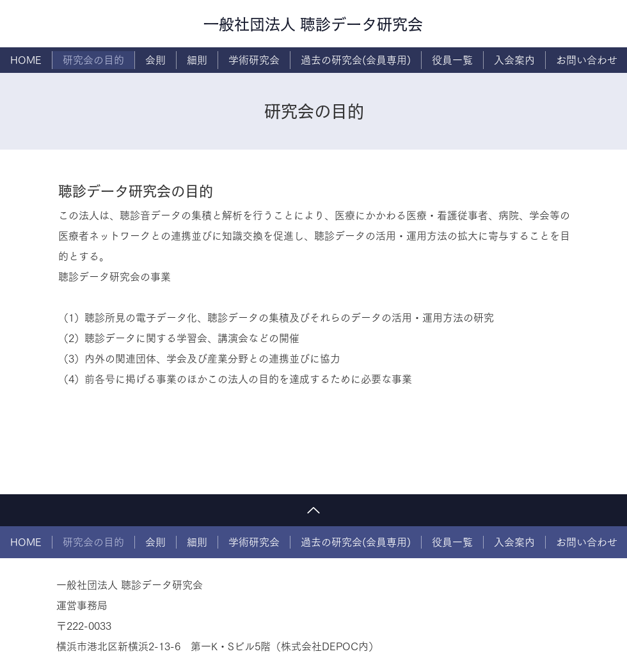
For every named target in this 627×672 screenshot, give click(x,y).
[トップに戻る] (313, 510)
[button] (254, 60)
